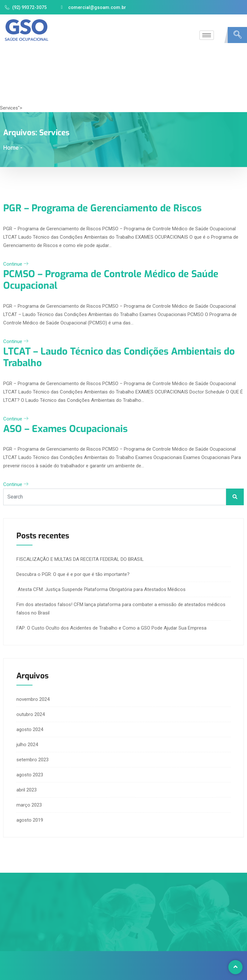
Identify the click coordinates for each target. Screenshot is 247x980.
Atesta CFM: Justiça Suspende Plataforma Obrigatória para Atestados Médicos (101, 588)
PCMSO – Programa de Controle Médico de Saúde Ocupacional (113, 279)
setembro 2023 (32, 759)
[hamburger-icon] (207, 35)
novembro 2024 (33, 698)
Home (11, 148)
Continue (16, 264)
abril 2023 (27, 789)
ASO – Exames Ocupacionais (67, 428)
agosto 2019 (30, 819)
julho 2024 (27, 744)
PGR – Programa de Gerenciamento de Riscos (105, 208)
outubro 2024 (31, 713)
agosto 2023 (30, 774)
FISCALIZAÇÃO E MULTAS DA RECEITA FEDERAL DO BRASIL (80, 558)
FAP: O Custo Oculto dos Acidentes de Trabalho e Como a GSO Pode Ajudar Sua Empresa (111, 627)
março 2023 (29, 804)
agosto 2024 (30, 728)
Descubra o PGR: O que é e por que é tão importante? (73, 573)
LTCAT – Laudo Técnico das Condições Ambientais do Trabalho (122, 357)
